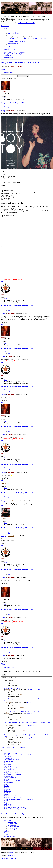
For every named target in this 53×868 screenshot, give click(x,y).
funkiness (13, 66)
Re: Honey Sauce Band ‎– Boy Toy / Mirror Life (17, 305)
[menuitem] (13, 32)
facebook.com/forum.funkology (27, 23)
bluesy (8, 690)
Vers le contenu (5, 26)
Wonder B (19, 66)
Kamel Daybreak (5, 483)
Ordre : (34, 671)
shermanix (4, 518)
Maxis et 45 (30, 713)
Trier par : (22, 671)
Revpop (8, 702)
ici (10, 278)
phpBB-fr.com (11, 856)
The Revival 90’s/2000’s (33, 690)
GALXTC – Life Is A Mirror (12, 688)
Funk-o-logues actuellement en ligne (13, 814)
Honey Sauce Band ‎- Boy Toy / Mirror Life (20, 62)
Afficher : (9, 671)
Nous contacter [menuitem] (12, 825)
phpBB (11, 853)
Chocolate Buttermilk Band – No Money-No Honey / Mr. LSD (22, 711)
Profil (6, 98)
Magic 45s (30, 702)
